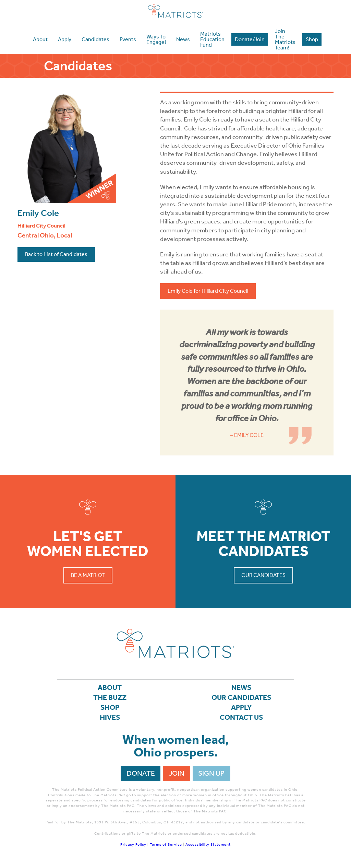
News (241, 687)
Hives (110, 717)
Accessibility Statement (208, 844)
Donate (141, 773)
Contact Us (241, 717)
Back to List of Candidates (56, 254)
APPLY (241, 707)
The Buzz (110, 697)
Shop (110, 707)
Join (177, 773)
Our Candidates (263, 575)
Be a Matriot (88, 575)
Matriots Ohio (175, 11)
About (110, 687)
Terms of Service (166, 844)
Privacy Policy (133, 844)
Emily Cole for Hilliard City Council (208, 291)
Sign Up (211, 773)
